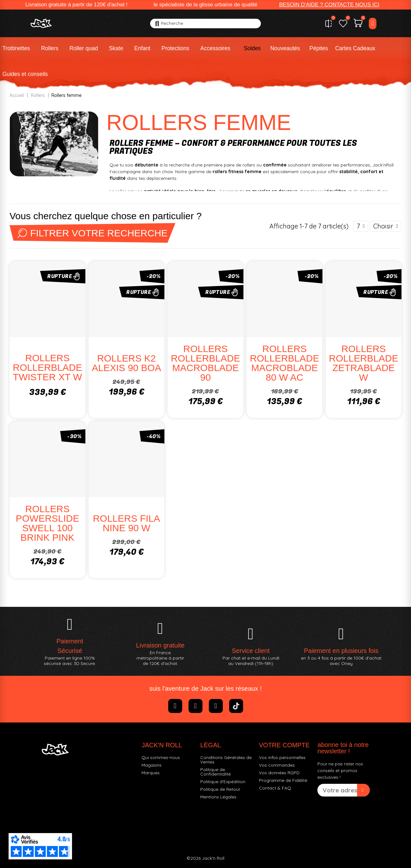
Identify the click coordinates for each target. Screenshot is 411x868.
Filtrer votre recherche (93, 233)
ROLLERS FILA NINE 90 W (127, 523)
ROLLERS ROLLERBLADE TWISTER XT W (47, 367)
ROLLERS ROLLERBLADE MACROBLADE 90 (205, 363)
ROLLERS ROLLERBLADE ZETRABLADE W (363, 363)
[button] (329, 5)
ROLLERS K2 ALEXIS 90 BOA (126, 363)
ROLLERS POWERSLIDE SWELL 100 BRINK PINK (47, 523)
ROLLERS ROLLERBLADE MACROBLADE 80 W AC (284, 363)
